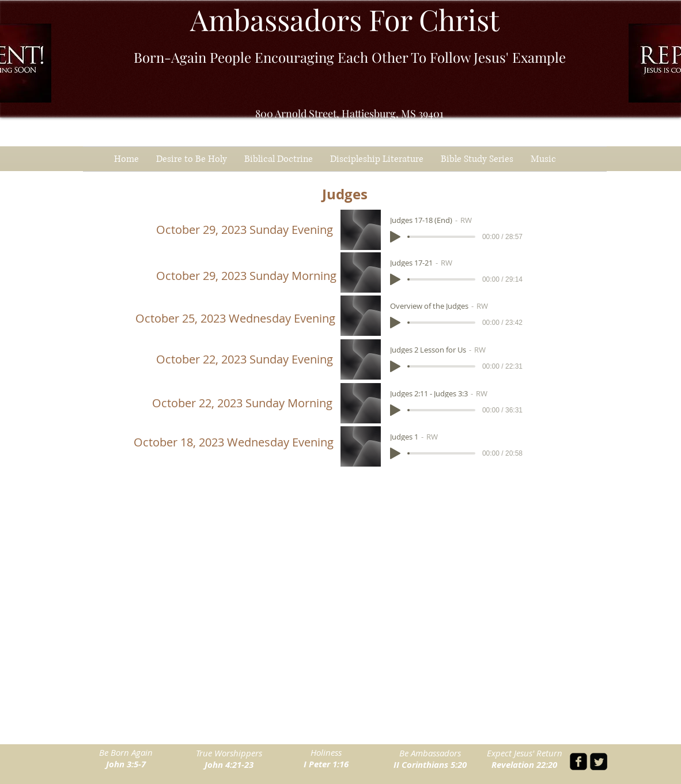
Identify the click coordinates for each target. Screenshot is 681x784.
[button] (477, 159)
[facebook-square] (578, 762)
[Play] (395, 237)
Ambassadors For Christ (345, 19)
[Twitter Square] (599, 762)
